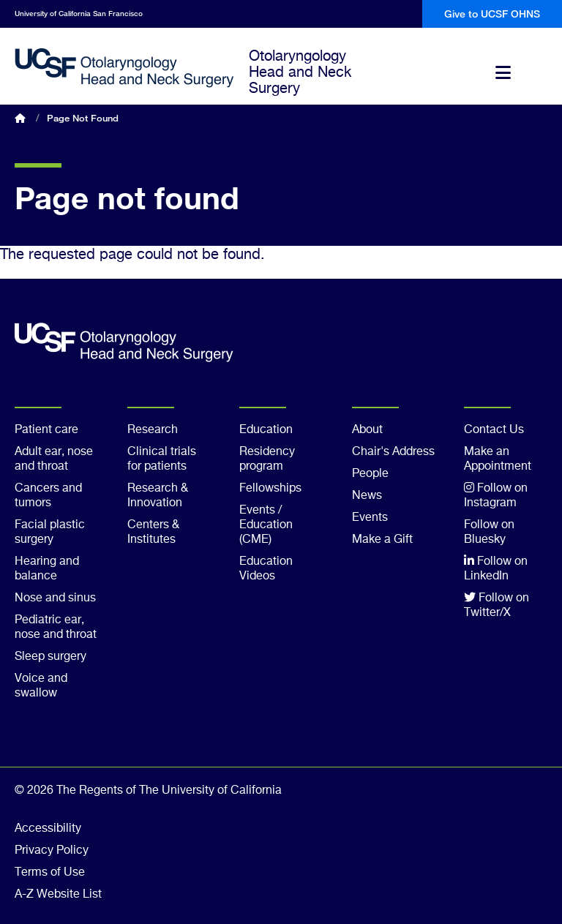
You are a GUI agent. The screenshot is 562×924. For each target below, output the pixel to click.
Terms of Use (50, 873)
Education (266, 430)
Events (370, 518)
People (370, 474)
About (367, 430)
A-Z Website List (58, 895)
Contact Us (494, 430)
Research (153, 430)
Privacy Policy (52, 851)
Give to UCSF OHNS (492, 14)
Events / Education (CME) (266, 525)
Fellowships (270, 489)
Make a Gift (382, 540)
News (367, 496)
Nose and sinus (55, 598)
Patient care (46, 430)
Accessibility (48, 829)
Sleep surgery (50, 657)
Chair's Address (393, 452)
